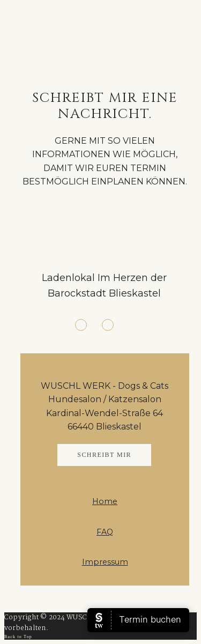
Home (105, 501)
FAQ (105, 532)
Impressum (105, 562)
